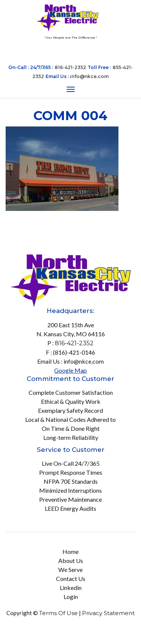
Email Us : (77, 76)
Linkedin (71, 588)
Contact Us (71, 579)
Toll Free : (99, 67)
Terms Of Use (58, 613)
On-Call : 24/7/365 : (31, 67)
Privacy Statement (108, 613)
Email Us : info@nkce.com (70, 361)
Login (71, 597)
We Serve (70, 570)
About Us (71, 560)
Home (70, 551)
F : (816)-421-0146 (70, 352)
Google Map (70, 370)
